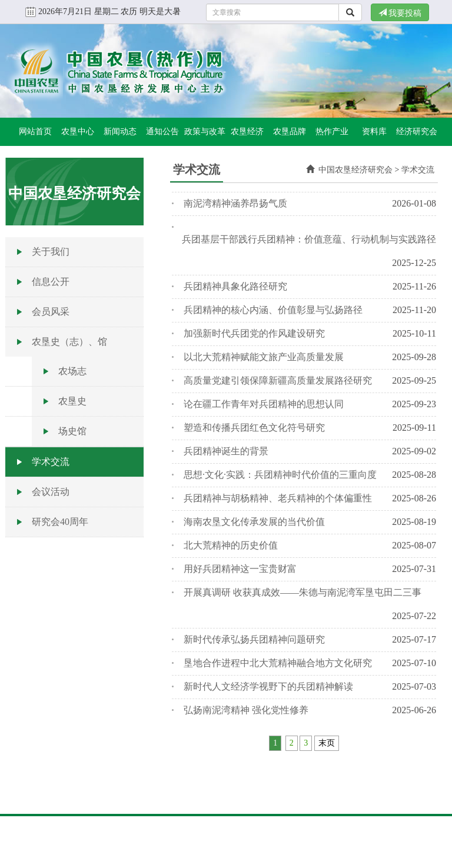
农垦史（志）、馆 (69, 342)
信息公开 (51, 282)
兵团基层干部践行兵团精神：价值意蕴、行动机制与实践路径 (309, 239)
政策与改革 (205, 132)
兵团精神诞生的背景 (226, 451)
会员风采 (51, 312)
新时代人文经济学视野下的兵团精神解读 (268, 686)
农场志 (72, 371)
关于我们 (51, 252)
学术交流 (51, 462)
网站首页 (35, 132)
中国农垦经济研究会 (355, 170)
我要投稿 (400, 13)
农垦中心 (78, 132)
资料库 (374, 132)
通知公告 (162, 132)
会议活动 (51, 492)
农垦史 (72, 401)
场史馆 (72, 431)
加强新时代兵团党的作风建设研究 (254, 333)
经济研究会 (417, 132)
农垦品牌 (290, 132)
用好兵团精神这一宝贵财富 (240, 569)
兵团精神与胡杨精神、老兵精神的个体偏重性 (278, 498)
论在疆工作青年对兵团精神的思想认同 (264, 404)
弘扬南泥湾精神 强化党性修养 (246, 710)
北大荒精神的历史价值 (231, 545)
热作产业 (332, 132)
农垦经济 (247, 132)
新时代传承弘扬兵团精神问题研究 (254, 639)
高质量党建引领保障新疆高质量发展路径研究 (278, 380)
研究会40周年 (60, 522)
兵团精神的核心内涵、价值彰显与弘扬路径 (273, 310)
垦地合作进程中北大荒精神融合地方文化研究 (278, 663)
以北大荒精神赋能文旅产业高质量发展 (264, 357)
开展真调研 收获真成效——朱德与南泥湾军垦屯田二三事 (303, 592)
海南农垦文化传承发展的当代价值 (254, 522)
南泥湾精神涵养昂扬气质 (235, 203)
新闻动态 (120, 132)
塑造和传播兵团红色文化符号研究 (254, 428)
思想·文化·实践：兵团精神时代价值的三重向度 (280, 475)
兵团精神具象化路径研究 (235, 286)
